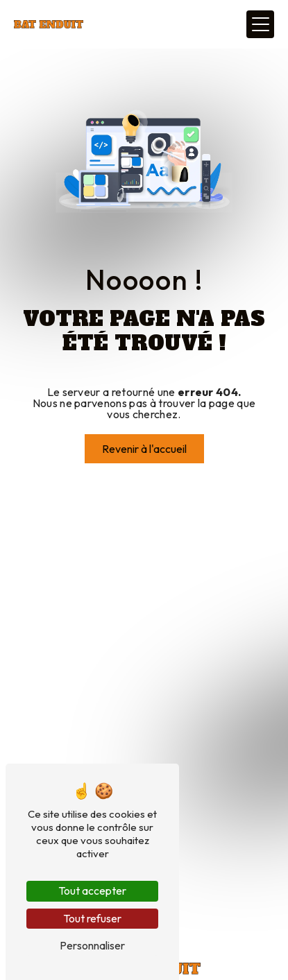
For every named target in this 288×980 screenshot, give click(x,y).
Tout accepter (92, 891)
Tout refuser (92, 918)
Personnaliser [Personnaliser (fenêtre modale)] (92, 945)
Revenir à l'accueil (144, 449)
